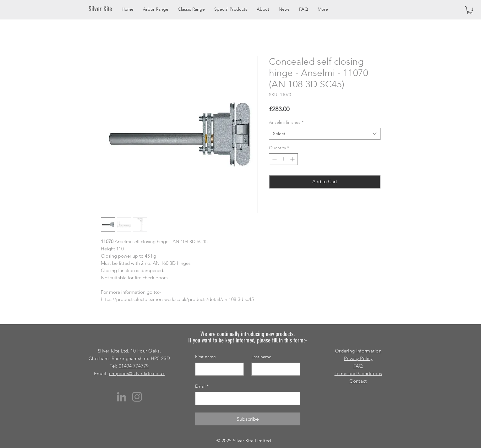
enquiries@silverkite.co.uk (137, 373)
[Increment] (293, 159)
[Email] (246, 398)
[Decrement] (274, 159)
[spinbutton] (283, 159)
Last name (261, 357)
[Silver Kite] (104, 9)
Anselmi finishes (286, 122)
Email (202, 386)
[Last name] (274, 369)
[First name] (218, 369)
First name (205, 357)
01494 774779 (134, 366)
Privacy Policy (358, 358)
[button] (470, 10)
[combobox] (325, 134)
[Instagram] (137, 397)
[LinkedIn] (122, 397)
